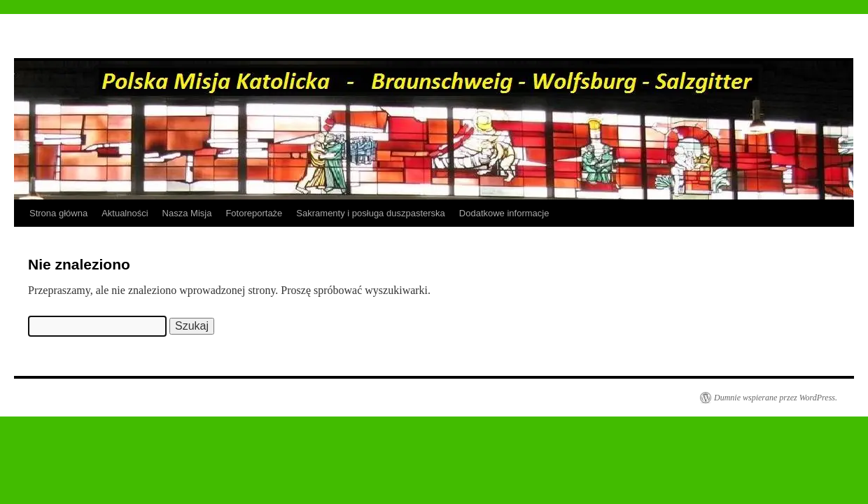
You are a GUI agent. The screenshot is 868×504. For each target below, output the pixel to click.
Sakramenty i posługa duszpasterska (370, 213)
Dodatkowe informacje (504, 213)
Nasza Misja (187, 213)
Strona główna (58, 213)
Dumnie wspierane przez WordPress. (776, 398)
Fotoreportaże (254, 213)
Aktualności (125, 213)
